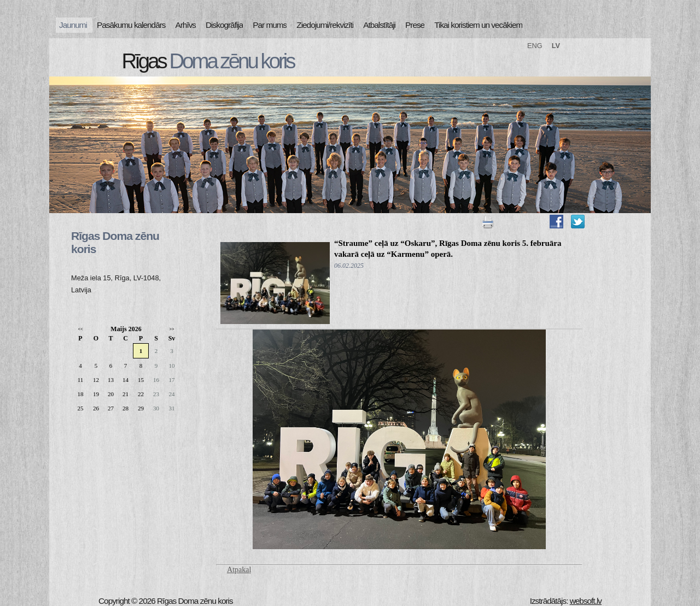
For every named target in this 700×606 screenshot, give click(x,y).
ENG (535, 46)
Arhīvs (186, 25)
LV (556, 46)
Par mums (270, 25)
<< (80, 329)
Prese (415, 25)
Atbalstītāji (379, 25)
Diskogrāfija (224, 25)
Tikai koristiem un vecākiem (478, 25)
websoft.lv (586, 601)
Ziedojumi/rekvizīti (325, 25)
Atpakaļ (239, 570)
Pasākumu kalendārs (131, 25)
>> (171, 329)
